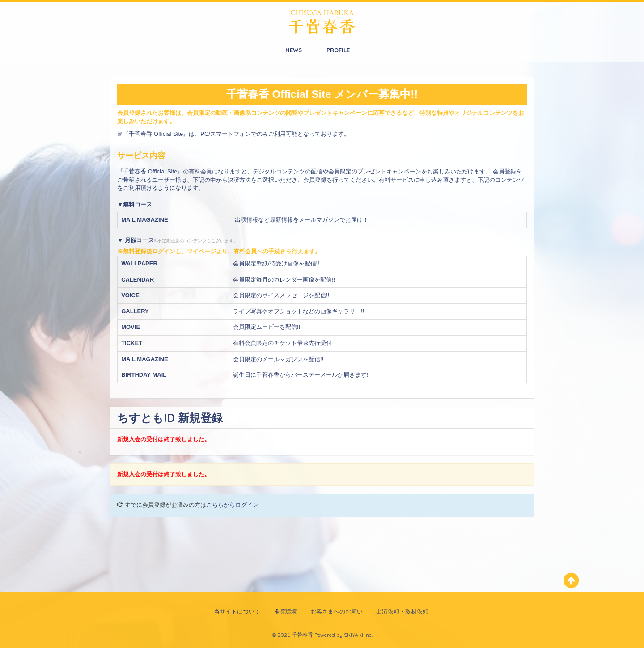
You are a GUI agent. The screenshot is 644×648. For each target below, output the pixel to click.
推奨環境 (285, 611)
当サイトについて (237, 611)
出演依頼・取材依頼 (402, 611)
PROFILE (338, 50)
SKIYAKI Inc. (358, 635)
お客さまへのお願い (337, 611)
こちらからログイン (232, 505)
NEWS (294, 50)
